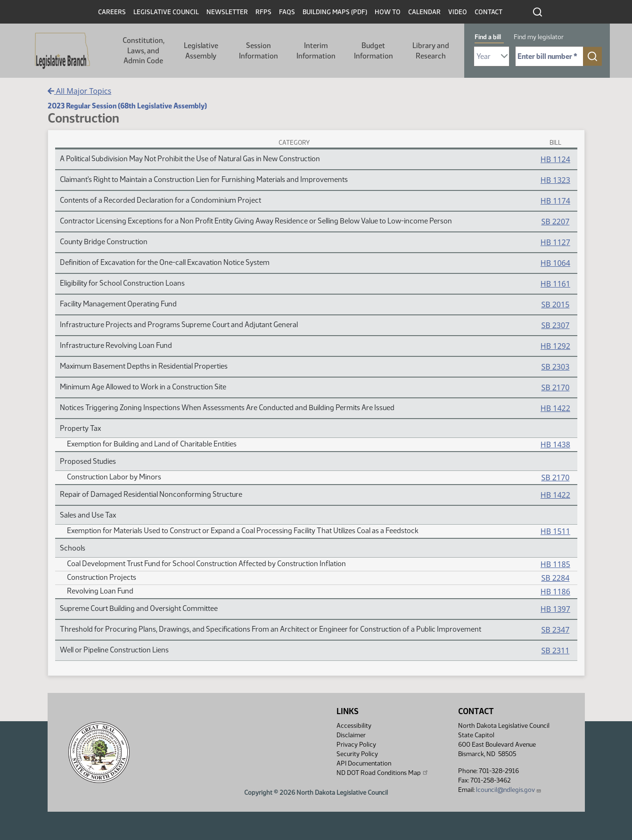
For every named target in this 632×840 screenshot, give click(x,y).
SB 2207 (555, 222)
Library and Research (431, 51)
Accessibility (354, 726)
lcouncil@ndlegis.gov (509, 790)
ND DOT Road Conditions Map (383, 773)
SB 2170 (555, 387)
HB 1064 (555, 263)
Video (458, 12)
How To (388, 12)
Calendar (424, 12)
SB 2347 (555, 630)
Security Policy (357, 754)
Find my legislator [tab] (539, 37)
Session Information (259, 51)
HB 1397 (555, 609)
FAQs (287, 12)
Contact (488, 12)
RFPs (263, 12)
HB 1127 (555, 242)
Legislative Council (166, 12)
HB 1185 (555, 564)
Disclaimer (351, 735)
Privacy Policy (356, 745)
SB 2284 (555, 578)
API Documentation (364, 763)
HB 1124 (555, 159)
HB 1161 (555, 284)
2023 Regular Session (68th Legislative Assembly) (127, 106)
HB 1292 (555, 346)
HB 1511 (555, 531)
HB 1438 (555, 445)
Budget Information (373, 51)
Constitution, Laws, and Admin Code (144, 50)
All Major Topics (80, 91)
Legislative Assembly (201, 51)
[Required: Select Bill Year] (492, 56)
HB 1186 (555, 592)
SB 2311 (555, 651)
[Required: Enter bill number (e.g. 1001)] (549, 56)
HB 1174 (555, 201)
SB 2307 (555, 325)
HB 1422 (555, 408)
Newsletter (227, 12)
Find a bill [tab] (488, 37)
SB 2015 (555, 305)
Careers (112, 12)
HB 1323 (555, 180)
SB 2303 (555, 367)
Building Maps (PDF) (335, 12)
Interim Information (316, 51)
